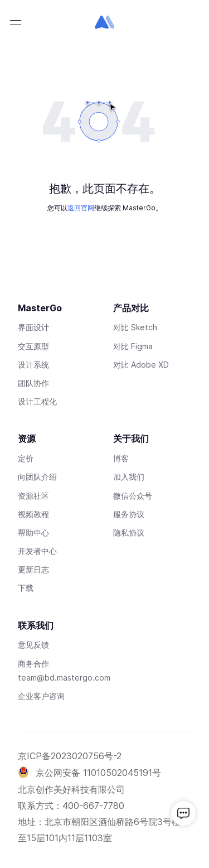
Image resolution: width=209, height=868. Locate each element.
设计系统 (33, 365)
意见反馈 (33, 645)
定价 (26, 458)
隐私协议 (129, 532)
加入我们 (129, 477)
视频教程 (33, 514)
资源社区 (33, 496)
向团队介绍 (37, 477)
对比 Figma (133, 346)
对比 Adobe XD (141, 365)
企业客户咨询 (41, 696)
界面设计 (33, 327)
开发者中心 (37, 551)
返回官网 (81, 208)
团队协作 (33, 383)
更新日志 (33, 569)
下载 (26, 588)
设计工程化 (37, 401)
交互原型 (33, 346)
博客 (121, 458)
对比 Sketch (135, 327)
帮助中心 (33, 532)
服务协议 (129, 514)
